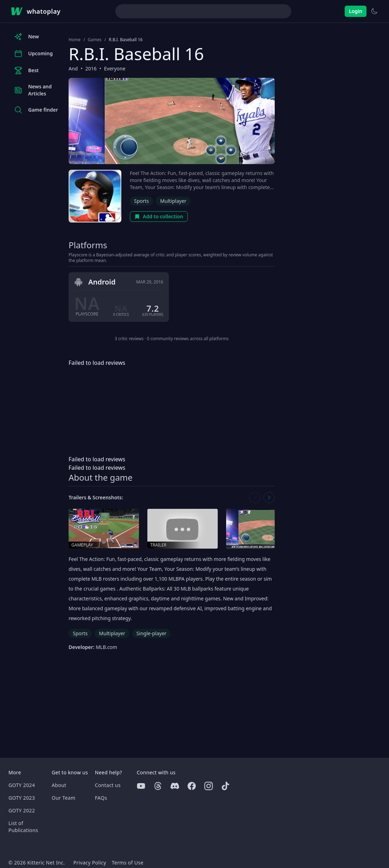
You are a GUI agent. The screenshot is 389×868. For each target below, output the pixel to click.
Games (95, 40)
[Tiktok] (225, 786)
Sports (141, 201)
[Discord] (175, 786)
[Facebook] (192, 786)
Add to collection (159, 216)
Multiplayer (173, 201)
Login (356, 11)
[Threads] (158, 786)
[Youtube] (141, 786)
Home (75, 40)
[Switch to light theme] (374, 11)
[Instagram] (209, 786)
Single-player (151, 633)
